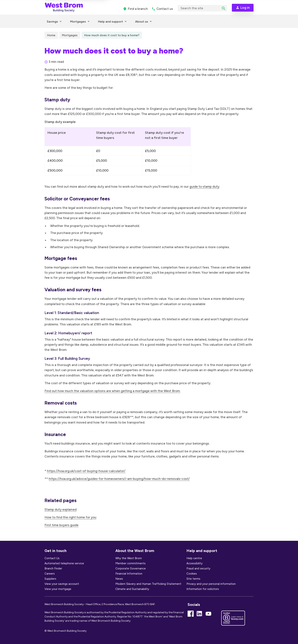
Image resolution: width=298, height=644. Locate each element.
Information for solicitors (203, 589)
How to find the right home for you (70, 517)
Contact (165, 9)
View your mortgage (58, 589)
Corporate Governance (131, 568)
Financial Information (129, 574)
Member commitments (130, 563)
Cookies (192, 574)
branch (138, 9)
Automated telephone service (64, 563)
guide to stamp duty (204, 187)
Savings (52, 22)
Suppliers (50, 579)
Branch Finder (53, 568)
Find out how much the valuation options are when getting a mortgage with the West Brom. (112, 391)
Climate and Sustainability (132, 589)
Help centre (194, 558)
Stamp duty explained (61, 509)
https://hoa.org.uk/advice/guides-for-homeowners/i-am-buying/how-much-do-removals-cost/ (119, 479)
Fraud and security (198, 568)
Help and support (111, 22)
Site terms (193, 579)
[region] (118, 156)
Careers (50, 574)
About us (142, 22)
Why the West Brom (129, 558)
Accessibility (195, 563)
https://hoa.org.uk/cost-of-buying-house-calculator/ (86, 471)
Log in (245, 8)
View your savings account (62, 584)
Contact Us (52, 558)
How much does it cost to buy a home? (112, 35)
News (119, 579)
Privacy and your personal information (211, 584)
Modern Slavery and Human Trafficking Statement (148, 584)
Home (51, 35)
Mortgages (78, 22)
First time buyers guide (61, 525)
